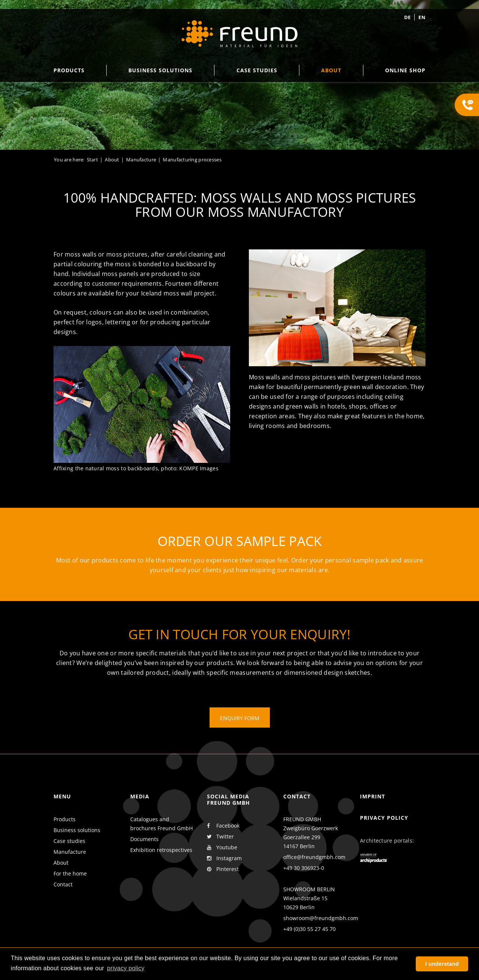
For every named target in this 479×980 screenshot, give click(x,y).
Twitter (220, 837)
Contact (63, 884)
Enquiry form (240, 718)
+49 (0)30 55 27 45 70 (309, 929)
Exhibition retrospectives (161, 850)
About (112, 160)
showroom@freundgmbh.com (321, 918)
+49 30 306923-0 (304, 868)
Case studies (69, 841)
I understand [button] (442, 964)
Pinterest (223, 869)
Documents (144, 839)
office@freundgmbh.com (314, 857)
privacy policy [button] (126, 968)
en (422, 17)
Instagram (224, 858)
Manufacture (141, 160)
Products (65, 819)
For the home (70, 873)
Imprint (373, 796)
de (408, 17)
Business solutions (77, 830)
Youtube (222, 847)
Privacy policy (384, 818)
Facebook (223, 826)
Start (92, 160)
